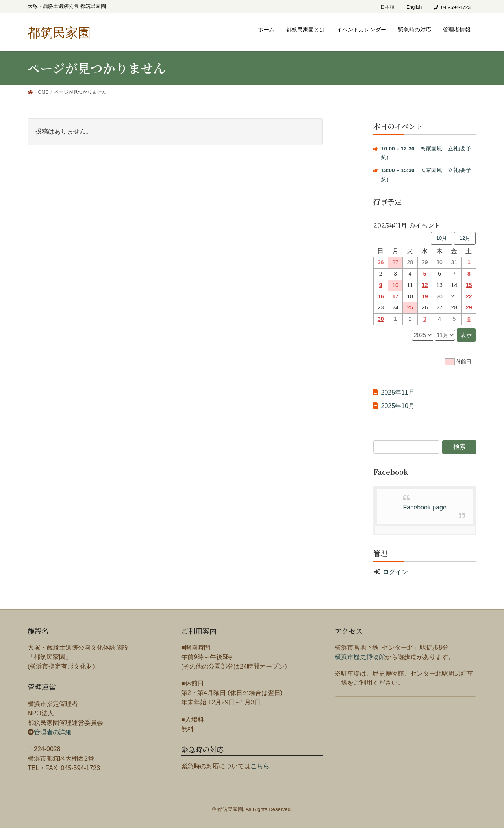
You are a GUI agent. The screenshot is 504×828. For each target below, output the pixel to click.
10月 (442, 238)
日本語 (387, 7)
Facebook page (425, 507)
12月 (465, 238)
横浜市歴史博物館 (360, 657)
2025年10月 (398, 406)
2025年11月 (398, 392)
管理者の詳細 (53, 732)
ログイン (395, 572)
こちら (260, 766)
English (414, 7)
